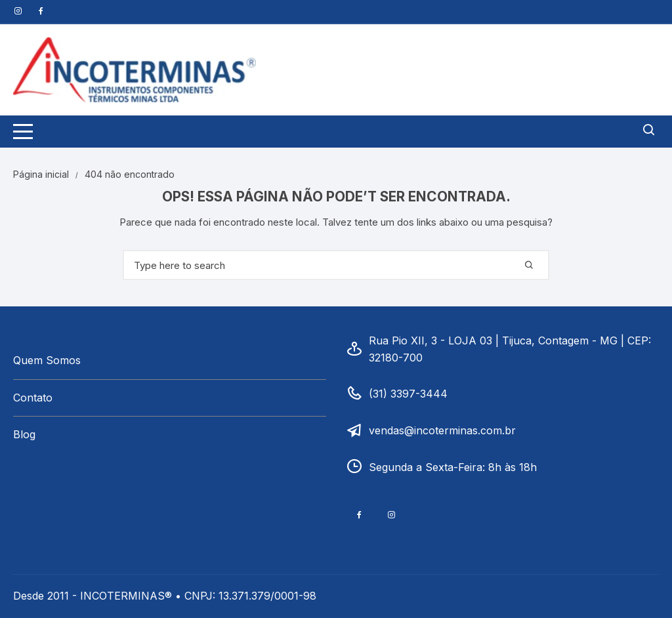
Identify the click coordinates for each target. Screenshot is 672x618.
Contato (33, 398)
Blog (24, 434)
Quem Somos (47, 360)
